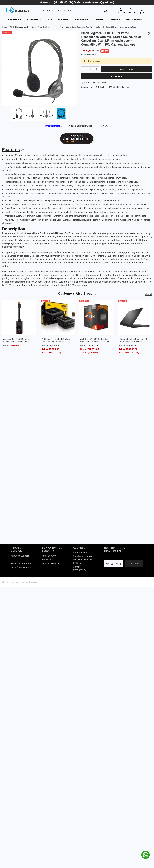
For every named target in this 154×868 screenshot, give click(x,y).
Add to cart (127, 69)
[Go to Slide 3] (47, 114)
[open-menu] (149, 9)
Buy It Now (117, 76)
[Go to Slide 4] (61, 114)
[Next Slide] (74, 69)
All (92, 87)
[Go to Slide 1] (18, 114)
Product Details (54, 126)
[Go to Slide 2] (32, 114)
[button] (40, 69)
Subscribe (134, 564)
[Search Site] (72, 11)
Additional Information (81, 126)
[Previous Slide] (5, 69)
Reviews (104, 126)
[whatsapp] (146, 855)
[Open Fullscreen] (72, 102)
